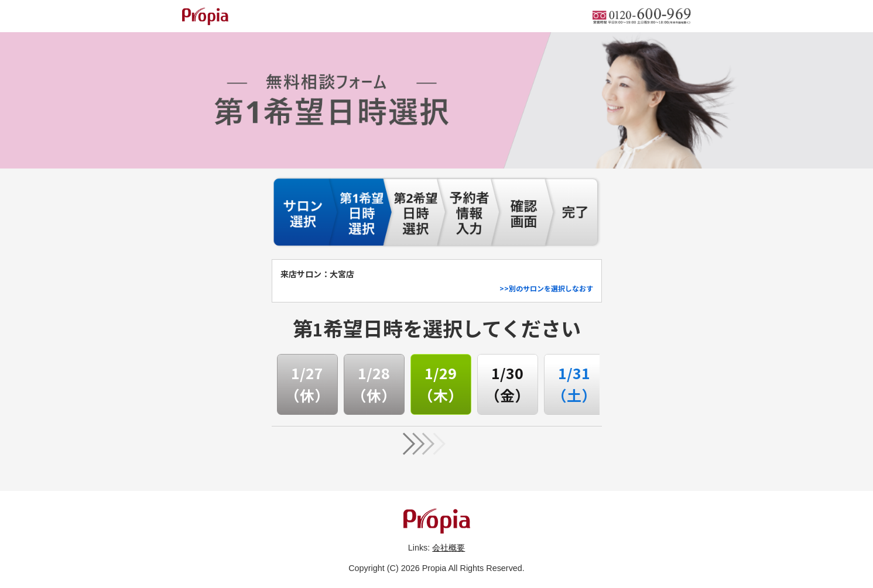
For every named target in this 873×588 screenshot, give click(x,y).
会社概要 (449, 548)
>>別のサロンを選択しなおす (546, 288)
